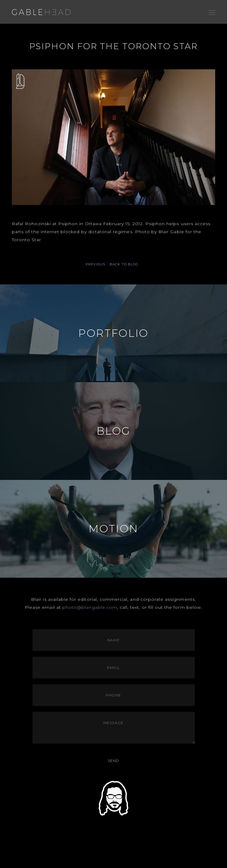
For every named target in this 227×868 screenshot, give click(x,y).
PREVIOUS (96, 264)
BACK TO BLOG (124, 264)
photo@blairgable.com (90, 607)
